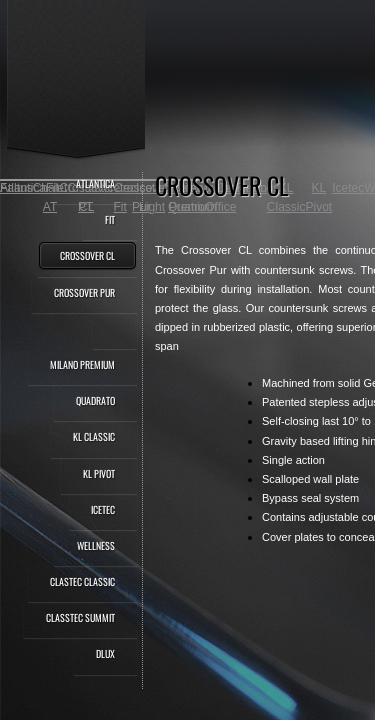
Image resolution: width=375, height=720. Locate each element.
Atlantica (95, 183)
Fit (110, 219)
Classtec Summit (80, 617)
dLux (105, 653)
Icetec (103, 509)
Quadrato (95, 400)
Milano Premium (82, 364)
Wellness (96, 545)
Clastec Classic (82, 581)
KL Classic (94, 436)
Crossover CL (87, 255)
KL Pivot (99, 473)
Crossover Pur (84, 292)
